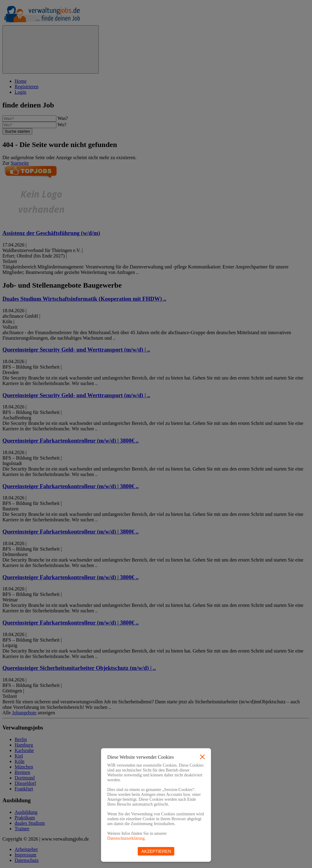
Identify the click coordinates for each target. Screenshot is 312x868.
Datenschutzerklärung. (126, 838)
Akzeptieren (156, 851)
